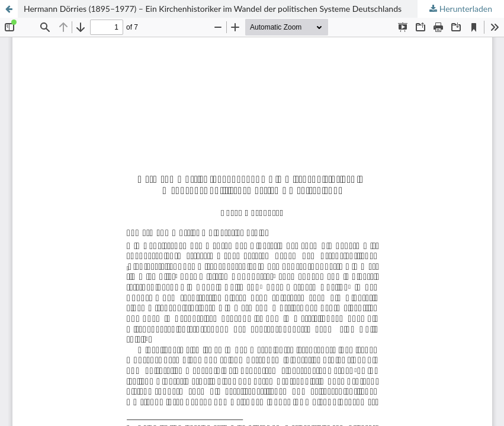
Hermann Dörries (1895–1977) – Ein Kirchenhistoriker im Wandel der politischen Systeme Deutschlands (213, 9)
